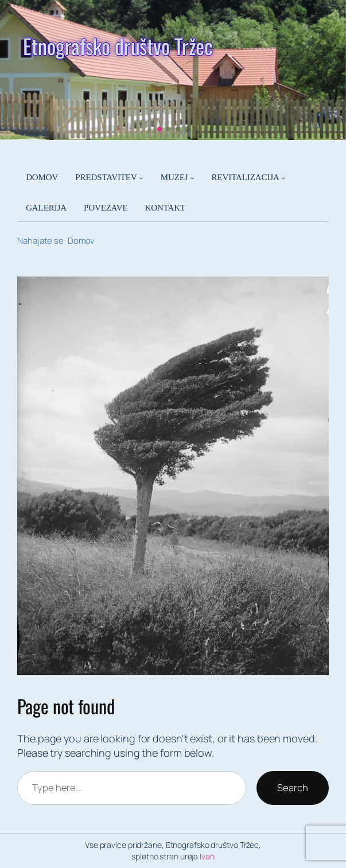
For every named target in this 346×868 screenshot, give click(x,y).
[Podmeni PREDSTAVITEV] (141, 178)
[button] (160, 129)
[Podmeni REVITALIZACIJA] (283, 178)
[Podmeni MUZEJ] (192, 178)
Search (292, 787)
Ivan (207, 856)
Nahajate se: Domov (56, 241)
